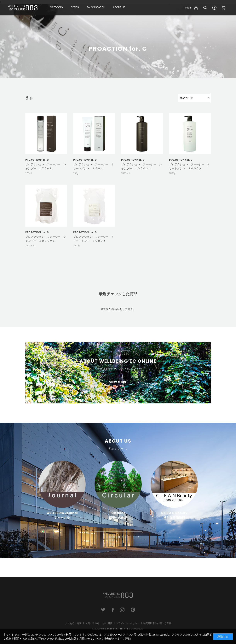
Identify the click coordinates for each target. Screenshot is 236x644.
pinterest (133, 610)
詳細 (128, 639)
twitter (103, 610)
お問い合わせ (92, 623)
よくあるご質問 (73, 623)
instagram (122, 610)
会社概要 (108, 623)
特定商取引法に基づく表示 (157, 623)
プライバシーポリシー (128, 623)
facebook (113, 610)
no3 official (118, 537)
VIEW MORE (118, 382)
